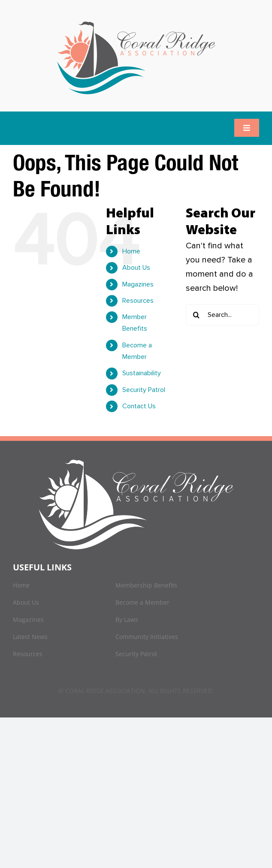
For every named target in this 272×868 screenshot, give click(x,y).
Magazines (138, 284)
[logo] (136, 21)
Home (131, 251)
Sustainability (142, 373)
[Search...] (222, 315)
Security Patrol (144, 390)
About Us (136, 268)
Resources (138, 301)
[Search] (196, 315)
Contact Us (139, 406)
